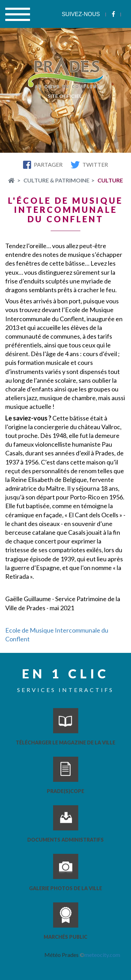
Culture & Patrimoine (56, 180)
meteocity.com (102, 955)
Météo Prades (61, 955)
